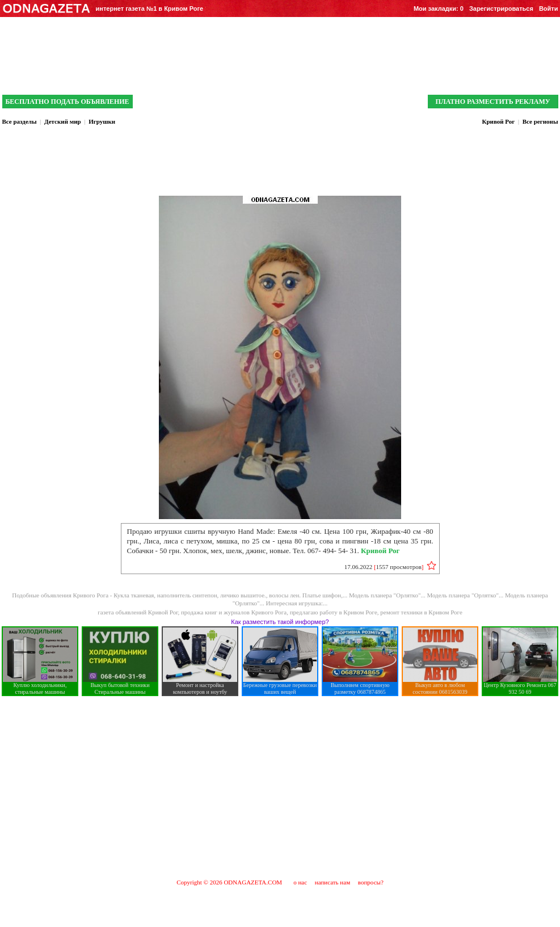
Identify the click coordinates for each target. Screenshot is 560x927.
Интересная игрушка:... (297, 603)
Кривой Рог (498, 121)
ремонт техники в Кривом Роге (421, 612)
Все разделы (20, 121)
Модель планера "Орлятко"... (388, 595)
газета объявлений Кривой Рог (138, 612)
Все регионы (540, 121)
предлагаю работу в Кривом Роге (334, 612)
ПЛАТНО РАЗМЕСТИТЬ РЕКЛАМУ (492, 102)
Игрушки (102, 121)
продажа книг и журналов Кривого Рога (234, 612)
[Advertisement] (280, 787)
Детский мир (63, 121)
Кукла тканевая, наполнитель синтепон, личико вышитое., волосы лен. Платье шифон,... (231, 595)
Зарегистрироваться (501, 9)
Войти (549, 9)
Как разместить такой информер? (280, 622)
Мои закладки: (439, 9)
